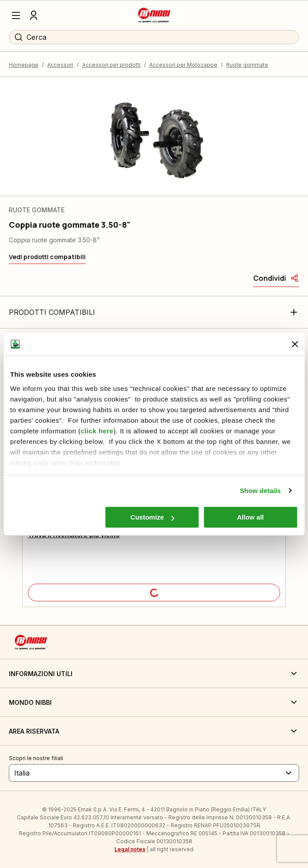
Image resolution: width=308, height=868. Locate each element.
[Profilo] (34, 15)
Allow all (250, 517)
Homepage (24, 65)
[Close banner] (295, 344)
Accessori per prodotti (111, 65)
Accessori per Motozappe (183, 65)
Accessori (60, 65)
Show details (260, 491)
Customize (152, 517)
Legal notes (130, 849)
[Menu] (16, 15)
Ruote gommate (247, 65)
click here (97, 431)
